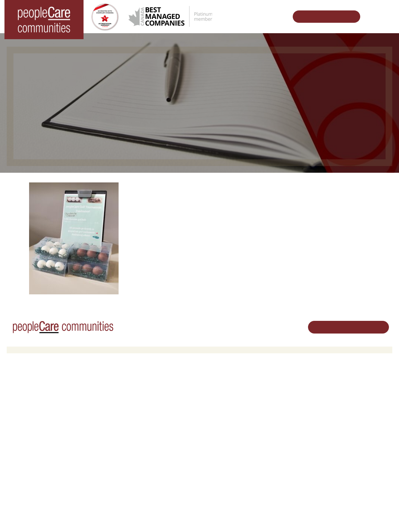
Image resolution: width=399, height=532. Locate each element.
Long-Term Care (32, 387)
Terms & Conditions (111, 514)
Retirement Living (130, 387)
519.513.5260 (349, 427)
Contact (279, 489)
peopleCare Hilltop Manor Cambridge (54, 406)
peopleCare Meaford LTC (40, 435)
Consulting (281, 461)
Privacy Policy (152, 514)
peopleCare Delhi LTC (37, 445)
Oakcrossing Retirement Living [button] (143, 396)
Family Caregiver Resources (141, 416)
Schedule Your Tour (322, 17)
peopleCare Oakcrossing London (49, 416)
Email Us (344, 439)
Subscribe (280, 480)
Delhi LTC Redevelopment (138, 425)
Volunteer (216, 396)
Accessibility (283, 470)
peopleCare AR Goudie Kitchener (50, 396)
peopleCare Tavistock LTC (42, 425)
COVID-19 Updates (131, 406)
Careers (214, 387)
